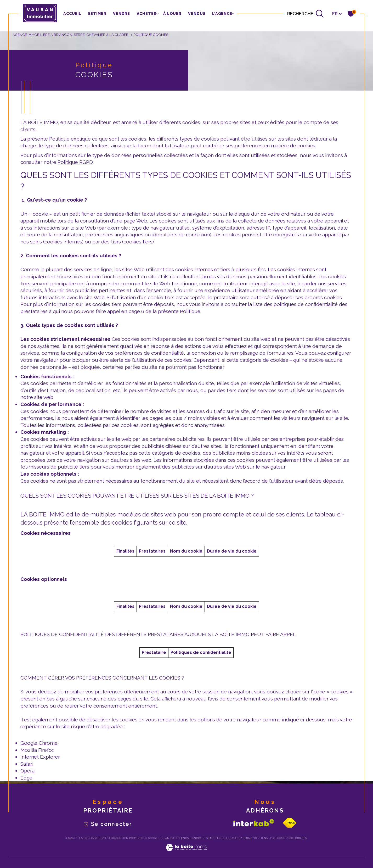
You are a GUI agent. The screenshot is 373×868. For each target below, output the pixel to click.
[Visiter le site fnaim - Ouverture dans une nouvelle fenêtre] (290, 823)
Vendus (197, 14)
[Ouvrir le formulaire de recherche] (306, 14)
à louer (172, 14)
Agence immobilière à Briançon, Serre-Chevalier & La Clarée (70, 35)
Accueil (72, 14)
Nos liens (260, 838)
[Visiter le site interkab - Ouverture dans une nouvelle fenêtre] (254, 823)
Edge (26, 778)
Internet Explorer (40, 757)
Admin (246, 838)
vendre (121, 14)
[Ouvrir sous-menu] (157, 13)
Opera (27, 771)
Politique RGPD (75, 162)
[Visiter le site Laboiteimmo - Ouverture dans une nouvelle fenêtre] (186, 853)
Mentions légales (224, 838)
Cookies (301, 838)
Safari (27, 764)
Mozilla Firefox (37, 750)
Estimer (97, 14)
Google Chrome (39, 743)
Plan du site (171, 838)
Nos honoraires (195, 838)
